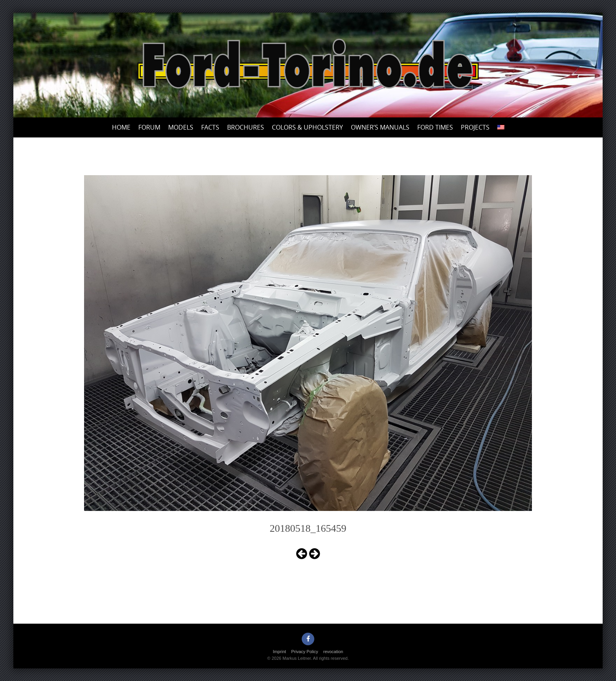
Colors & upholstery (307, 127)
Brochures (246, 127)
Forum (149, 127)
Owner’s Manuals (380, 127)
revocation (333, 652)
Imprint (280, 652)
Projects (475, 127)
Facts (210, 127)
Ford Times (435, 127)
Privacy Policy (304, 652)
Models (181, 127)
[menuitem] (501, 127)
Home (121, 127)
